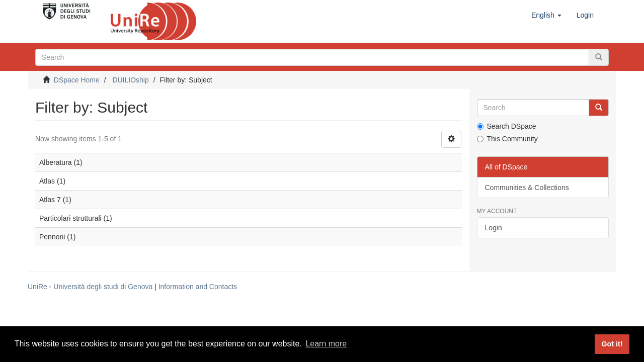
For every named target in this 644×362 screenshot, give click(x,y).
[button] (546, 15)
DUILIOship (130, 80)
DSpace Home (77, 80)
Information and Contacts (198, 287)
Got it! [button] (612, 344)
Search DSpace (507, 126)
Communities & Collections (527, 188)
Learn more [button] (326, 344)
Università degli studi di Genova (103, 287)
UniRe (37, 287)
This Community (507, 139)
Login (494, 228)
